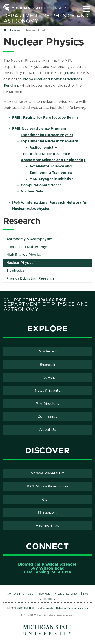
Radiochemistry (43, 148)
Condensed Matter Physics (29, 247)
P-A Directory (47, 404)
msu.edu (48, 608)
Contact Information (21, 594)
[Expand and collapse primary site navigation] (86, 9)
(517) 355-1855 (26, 608)
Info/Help (47, 378)
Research (47, 364)
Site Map (45, 594)
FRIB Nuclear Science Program (39, 129)
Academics (48, 351)
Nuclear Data (32, 191)
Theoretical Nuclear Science (45, 154)
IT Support (47, 513)
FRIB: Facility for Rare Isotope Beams (45, 118)
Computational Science (41, 185)
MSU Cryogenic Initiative (52, 179)
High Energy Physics (24, 255)
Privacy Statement (67, 594)
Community (48, 417)
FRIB (69, 73)
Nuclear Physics (20, 263)
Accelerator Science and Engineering (53, 160)
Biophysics (15, 271)
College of (35, 300)
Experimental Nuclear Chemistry (49, 141)
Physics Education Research (30, 278)
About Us (47, 430)
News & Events (47, 391)
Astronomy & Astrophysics (29, 239)
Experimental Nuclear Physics (47, 135)
